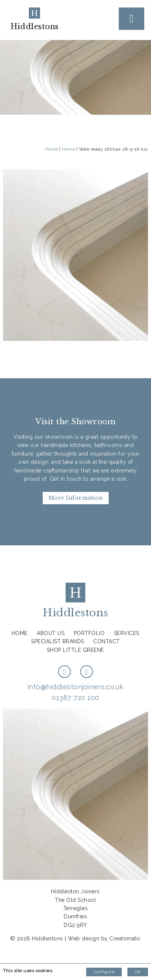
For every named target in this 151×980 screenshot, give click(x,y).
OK (138, 972)
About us (51, 633)
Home (52, 149)
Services (127, 633)
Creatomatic (125, 939)
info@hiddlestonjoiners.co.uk (75, 687)
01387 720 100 (75, 698)
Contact (107, 641)
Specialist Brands (58, 641)
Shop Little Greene (75, 650)
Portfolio (89, 633)
